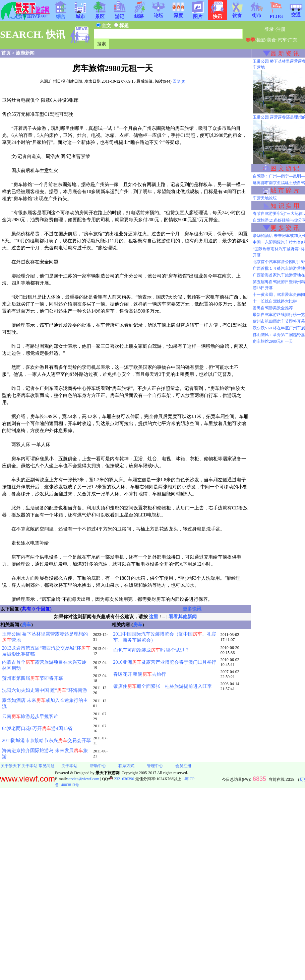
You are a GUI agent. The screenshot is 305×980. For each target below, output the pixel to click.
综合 (61, 14)
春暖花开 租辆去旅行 (140, 674)
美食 (271, 40)
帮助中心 (98, 766)
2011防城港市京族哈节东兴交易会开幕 (46, 741)
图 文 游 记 (285, 168)
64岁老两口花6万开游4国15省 (37, 728)
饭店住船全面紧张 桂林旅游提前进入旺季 (163, 686)
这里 (154, 617)
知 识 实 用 (285, 206)
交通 (296, 13)
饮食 (237, 13)
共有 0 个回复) (37, 609)
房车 (26, 625)
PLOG (276, 15)
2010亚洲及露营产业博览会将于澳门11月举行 (165, 662)
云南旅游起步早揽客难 (30, 716)
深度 (178, 13)
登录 (269, 29)
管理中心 (155, 766)
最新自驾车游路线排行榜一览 (279, 315)
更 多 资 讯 (285, 228)
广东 (293, 40)
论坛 (159, 13)
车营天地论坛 (265, 198)
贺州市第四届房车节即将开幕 (279, 321)
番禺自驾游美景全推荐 (273, 308)
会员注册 (183, 766)
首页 (6, 53)
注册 (281, 29)
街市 (257, 13)
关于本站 (29, 766)
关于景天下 (11, 766)
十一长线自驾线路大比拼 (275, 301)
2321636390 (121, 779)
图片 (198, 14)
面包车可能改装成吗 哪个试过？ (151, 650)
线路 (139, 14)
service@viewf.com (83, 779)
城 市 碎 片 (285, 190)
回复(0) (179, 81)
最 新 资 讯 (285, 54)
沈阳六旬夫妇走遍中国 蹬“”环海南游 (45, 690)
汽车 (282, 40)
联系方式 (126, 766)
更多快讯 (192, 609)
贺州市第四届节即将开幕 (33, 678)
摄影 (261, 40)
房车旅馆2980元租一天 (273, 341)
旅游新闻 (25, 53)
